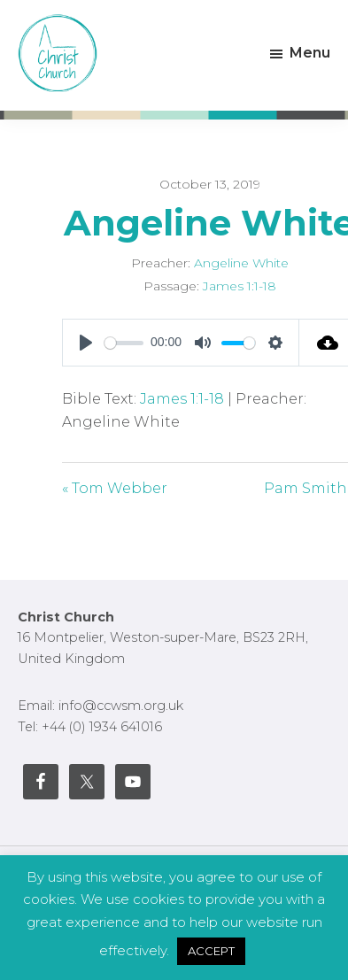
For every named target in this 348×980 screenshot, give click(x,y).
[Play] (86, 343)
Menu (310, 53)
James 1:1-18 (240, 286)
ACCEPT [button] (211, 951)
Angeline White (241, 263)
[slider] (124, 343)
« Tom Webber (115, 488)
